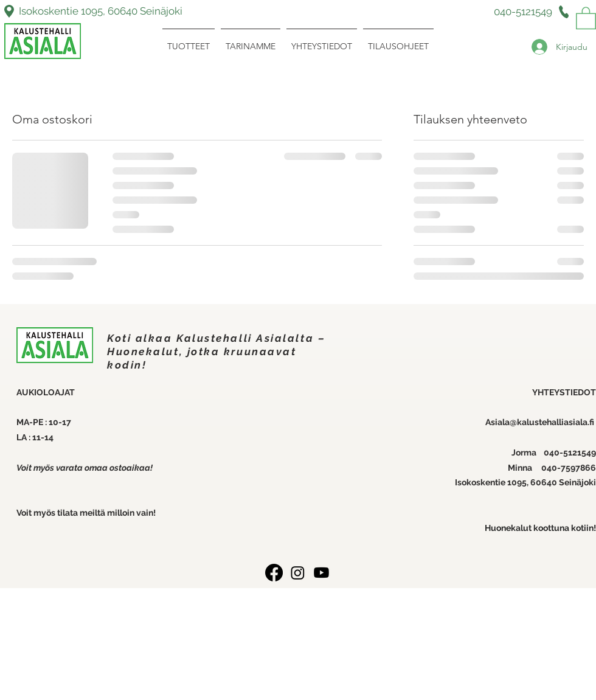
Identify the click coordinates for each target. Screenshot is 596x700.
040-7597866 (569, 468)
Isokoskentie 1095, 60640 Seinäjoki (101, 11)
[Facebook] (274, 573)
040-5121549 (570, 452)
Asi (491, 422)
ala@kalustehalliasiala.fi (547, 422)
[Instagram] (298, 573)
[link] (586, 17)
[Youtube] (321, 573)
